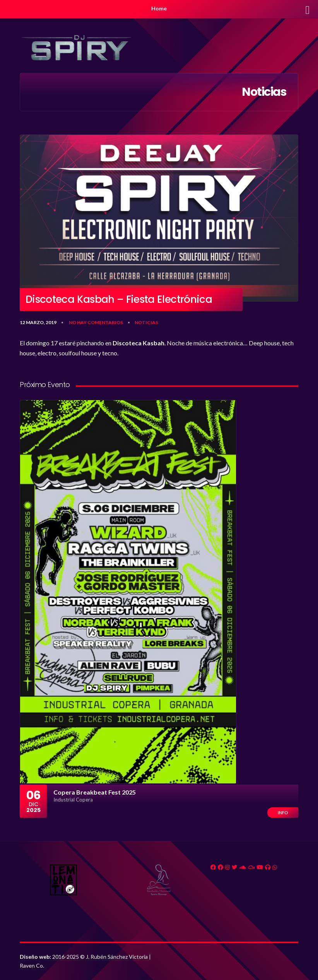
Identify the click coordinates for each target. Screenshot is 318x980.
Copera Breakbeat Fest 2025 (95, 792)
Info (283, 813)
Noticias (146, 322)
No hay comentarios (96, 322)
